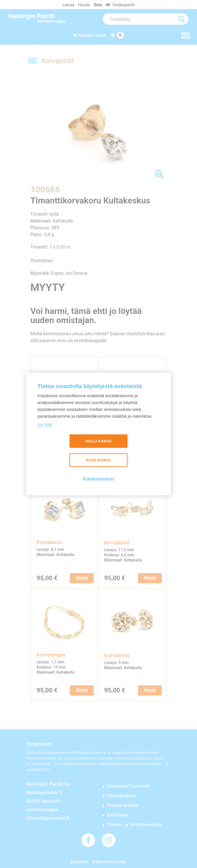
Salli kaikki (98, 441)
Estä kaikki (98, 460)
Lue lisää (45, 424)
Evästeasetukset (99, 479)
